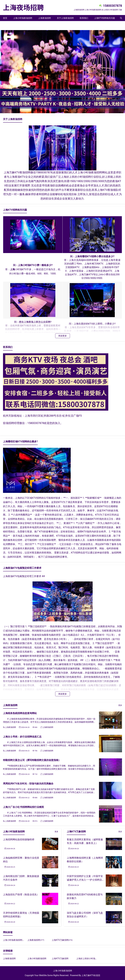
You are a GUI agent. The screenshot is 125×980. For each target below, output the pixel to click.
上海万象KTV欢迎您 (91, 975)
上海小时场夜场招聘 (23, 18)
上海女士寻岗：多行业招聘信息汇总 (22, 737)
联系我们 (84, 18)
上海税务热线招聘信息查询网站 (20, 713)
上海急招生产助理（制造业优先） (21, 895)
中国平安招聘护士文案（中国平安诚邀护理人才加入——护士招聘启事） (85, 880)
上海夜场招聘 (45, 18)
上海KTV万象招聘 (11, 24)
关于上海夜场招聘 (65, 18)
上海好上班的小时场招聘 (88, 958)
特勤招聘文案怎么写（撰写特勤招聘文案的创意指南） (32, 760)
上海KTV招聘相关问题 (105, 18)
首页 (5, 18)
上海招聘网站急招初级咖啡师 (19, 839)
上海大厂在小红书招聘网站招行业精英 (23, 807)
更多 (120, 705)
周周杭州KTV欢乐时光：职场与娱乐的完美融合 (28, 784)
